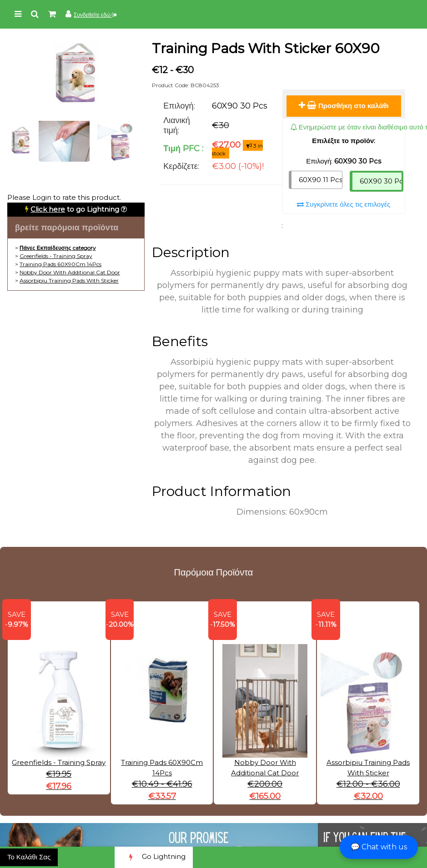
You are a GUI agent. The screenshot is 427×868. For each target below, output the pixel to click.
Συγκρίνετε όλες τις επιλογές (344, 204)
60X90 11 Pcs (321, 180)
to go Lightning (75, 209)
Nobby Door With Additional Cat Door (70, 272)
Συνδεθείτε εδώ (95, 15)
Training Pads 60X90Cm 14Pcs (60, 264)
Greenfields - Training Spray (56, 256)
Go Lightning (154, 857)
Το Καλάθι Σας (29, 857)
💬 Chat (379, 847)
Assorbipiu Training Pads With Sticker (69, 280)
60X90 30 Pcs (382, 181)
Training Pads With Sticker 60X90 (266, 48)
